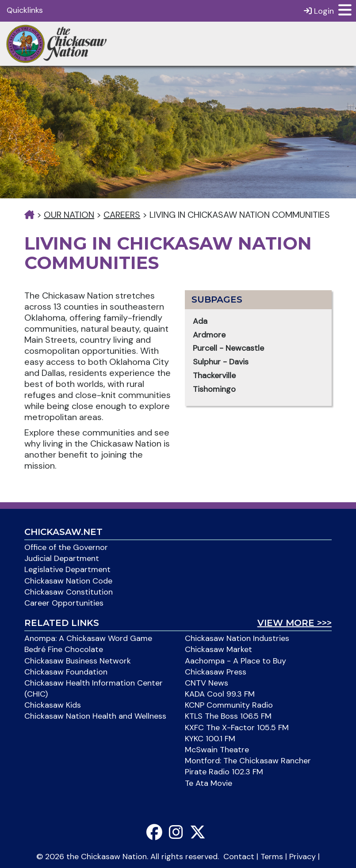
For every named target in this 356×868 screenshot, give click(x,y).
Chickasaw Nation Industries (237, 638)
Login (319, 11)
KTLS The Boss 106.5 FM (228, 716)
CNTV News (207, 683)
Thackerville (214, 375)
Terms (272, 857)
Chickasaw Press (216, 672)
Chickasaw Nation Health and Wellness (95, 716)
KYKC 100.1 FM (210, 739)
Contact (239, 857)
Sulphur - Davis (221, 362)
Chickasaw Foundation (66, 672)
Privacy (302, 857)
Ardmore (209, 335)
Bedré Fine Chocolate (64, 649)
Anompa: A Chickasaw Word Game (88, 638)
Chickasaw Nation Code (68, 581)
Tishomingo (214, 389)
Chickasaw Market (218, 649)
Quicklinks (25, 10)
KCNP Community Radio (229, 705)
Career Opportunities (64, 603)
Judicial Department (62, 558)
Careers (122, 215)
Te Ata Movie (209, 783)
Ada (200, 321)
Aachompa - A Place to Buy (235, 661)
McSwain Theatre (217, 750)
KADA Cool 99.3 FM (220, 694)
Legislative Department (67, 569)
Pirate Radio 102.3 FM (224, 772)
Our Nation (69, 215)
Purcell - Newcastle (228, 348)
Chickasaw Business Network (78, 661)
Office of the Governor (66, 547)
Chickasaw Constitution (69, 592)
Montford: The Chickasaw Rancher (248, 761)
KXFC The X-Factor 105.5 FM (237, 728)
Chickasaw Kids (53, 705)
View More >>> (295, 623)
